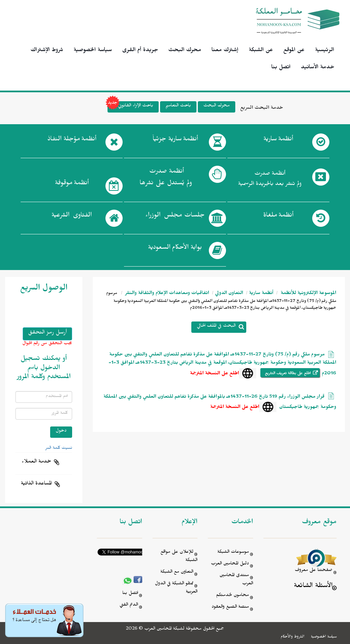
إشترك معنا (225, 51)
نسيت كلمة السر (59, 448)
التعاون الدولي (229, 294)
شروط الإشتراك (47, 51)
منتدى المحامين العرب (236, 580)
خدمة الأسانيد (318, 68)
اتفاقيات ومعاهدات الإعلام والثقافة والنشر (167, 294)
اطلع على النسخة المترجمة (214, 374)
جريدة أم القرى (140, 51)
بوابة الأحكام (175, 249)
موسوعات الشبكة (233, 553)
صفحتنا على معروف (314, 571)
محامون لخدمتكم (233, 596)
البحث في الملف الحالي (216, 326)
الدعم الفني (129, 605)
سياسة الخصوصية (93, 51)
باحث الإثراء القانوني (130, 107)
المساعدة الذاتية (36, 484)
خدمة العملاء (36, 462)
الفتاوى (72, 216)
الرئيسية (325, 51)
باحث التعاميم (178, 106)
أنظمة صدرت (166, 179)
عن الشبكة (261, 51)
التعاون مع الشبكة (177, 572)
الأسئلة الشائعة (313, 587)
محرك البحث (185, 51)
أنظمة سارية (261, 294)
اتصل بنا (281, 68)
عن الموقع (294, 51)
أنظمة (278, 140)
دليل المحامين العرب (230, 564)
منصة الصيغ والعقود (230, 607)
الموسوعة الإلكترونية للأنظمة (308, 294)
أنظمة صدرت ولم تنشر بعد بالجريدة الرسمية (270, 180)
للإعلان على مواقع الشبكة (179, 557)
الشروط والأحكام (292, 637)
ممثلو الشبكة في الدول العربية (176, 588)
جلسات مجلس (175, 216)
